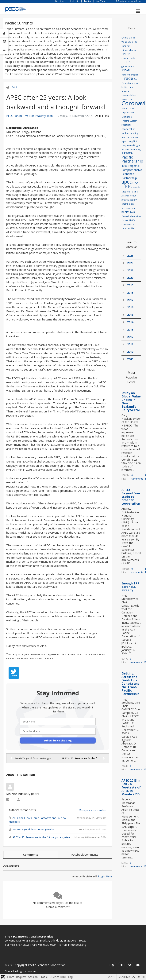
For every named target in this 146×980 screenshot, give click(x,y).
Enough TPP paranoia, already (130, 587)
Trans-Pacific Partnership (132, 157)
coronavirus (128, 224)
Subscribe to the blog (58, 740)
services (126, 228)
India (124, 87)
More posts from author (93, 810)
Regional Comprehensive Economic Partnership (132, 172)
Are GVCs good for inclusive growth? (33, 758)
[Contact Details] (4, 42)
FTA (133, 228)
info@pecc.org (77, 945)
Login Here (105, 876)
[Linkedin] (121, 965)
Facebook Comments (85, 855)
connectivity (128, 58)
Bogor (137, 145)
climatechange (129, 50)
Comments (31, 855)
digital (125, 166)
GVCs (132, 220)
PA (123, 150)
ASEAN (126, 70)
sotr (127, 150)
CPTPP (126, 54)
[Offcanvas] (4, 50)
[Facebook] (113, 965)
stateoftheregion (130, 75)
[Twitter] (130, 965)
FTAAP (136, 183)
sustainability (129, 95)
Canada (136, 187)
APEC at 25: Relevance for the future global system (85, 758)
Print (14, 87)
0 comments (137, 477)
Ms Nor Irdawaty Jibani (39, 116)
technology (135, 150)
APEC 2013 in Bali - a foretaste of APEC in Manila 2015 (131, 787)
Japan (124, 141)
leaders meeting (130, 133)
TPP (126, 186)
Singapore (126, 192)
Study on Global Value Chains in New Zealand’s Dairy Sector (131, 401)
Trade (127, 78)
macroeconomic (130, 137)
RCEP (126, 62)
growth (125, 200)
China (125, 38)
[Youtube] (138, 965)
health (125, 212)
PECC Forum (14, 116)
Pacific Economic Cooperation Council (131, 216)
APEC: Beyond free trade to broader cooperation (131, 497)
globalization (128, 66)
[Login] (4, 33)
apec (127, 182)
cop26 (133, 196)
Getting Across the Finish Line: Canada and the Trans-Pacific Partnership (131, 684)
